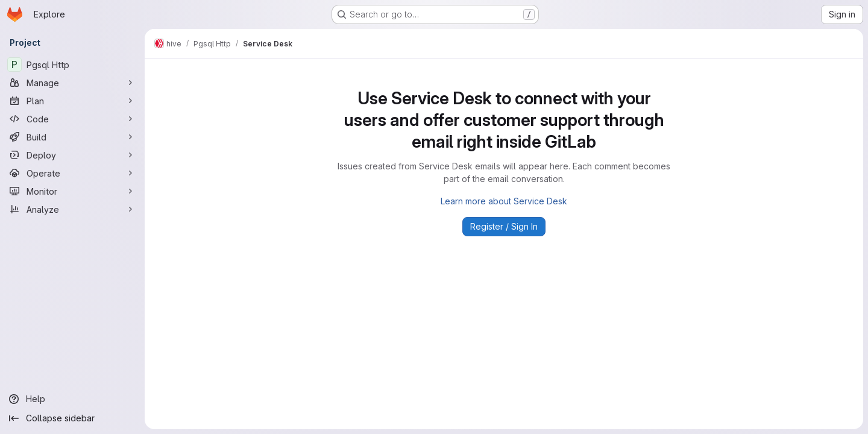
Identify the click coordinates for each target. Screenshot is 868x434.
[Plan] (72, 101)
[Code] (72, 119)
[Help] (72, 399)
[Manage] (72, 83)
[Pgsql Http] (72, 64)
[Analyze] (72, 209)
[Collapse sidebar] (72, 418)
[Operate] (72, 173)
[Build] (72, 137)
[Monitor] (72, 191)
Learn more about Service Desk (504, 201)
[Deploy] (72, 155)
